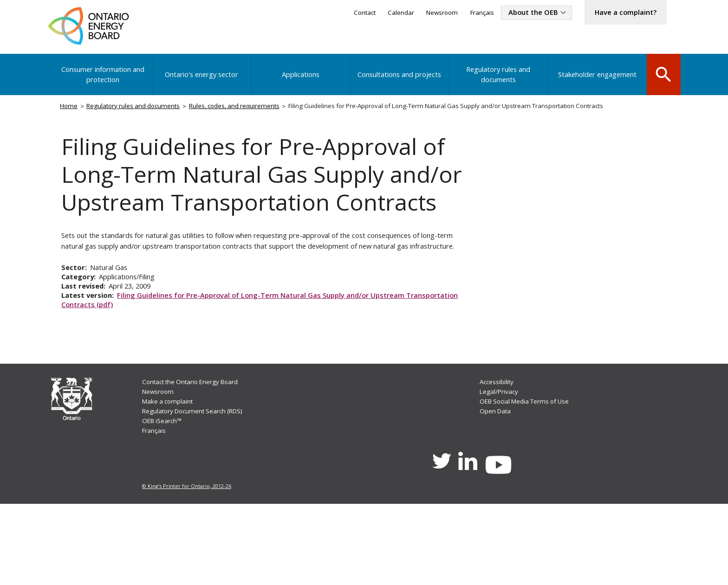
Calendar (381, 13)
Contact (342, 13)
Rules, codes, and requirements (250, 114)
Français (467, 13)
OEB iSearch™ (164, 496)
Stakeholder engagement (595, 81)
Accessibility (498, 454)
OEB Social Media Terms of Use (528, 475)
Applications (300, 81)
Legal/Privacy (500, 465)
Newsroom (424, 13)
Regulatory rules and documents (496, 81)
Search (662, 80)
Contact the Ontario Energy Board (196, 454)
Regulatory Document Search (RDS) (198, 486)
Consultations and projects (398, 81)
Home (71, 114)
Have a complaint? (621, 13)
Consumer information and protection (104, 81)
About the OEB (521, 13)
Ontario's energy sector (202, 81)
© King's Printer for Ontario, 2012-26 (188, 566)
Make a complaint (170, 475)
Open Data (497, 486)
